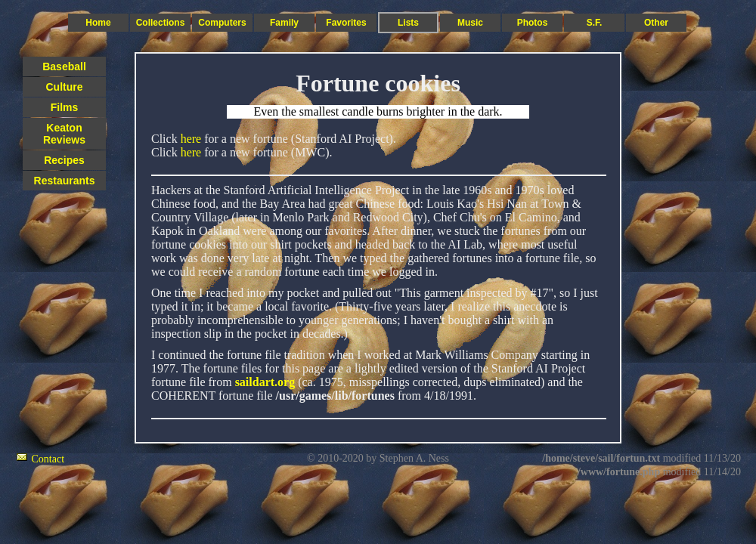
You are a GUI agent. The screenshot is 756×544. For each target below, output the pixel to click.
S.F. (595, 23)
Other (656, 23)
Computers (222, 23)
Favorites (346, 23)
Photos (533, 23)
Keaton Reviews (64, 134)
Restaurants (65, 181)
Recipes (64, 160)
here (191, 139)
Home (98, 23)
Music (470, 23)
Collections (161, 23)
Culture (65, 87)
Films (65, 107)
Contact (48, 459)
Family (284, 23)
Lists (408, 23)
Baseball (64, 66)
